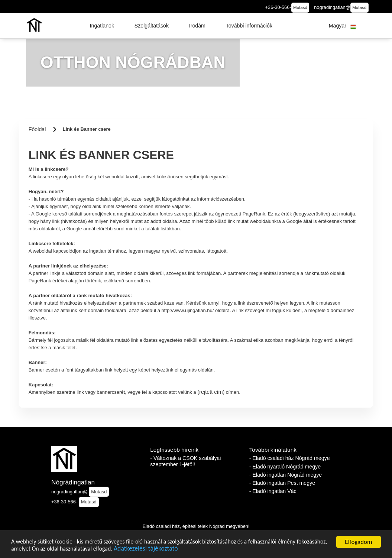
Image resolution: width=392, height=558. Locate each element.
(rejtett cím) (211, 392)
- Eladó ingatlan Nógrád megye (286, 475)
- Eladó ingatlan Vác (273, 491)
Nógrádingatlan (73, 482)
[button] (102, 26)
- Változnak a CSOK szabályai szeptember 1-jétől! (185, 461)
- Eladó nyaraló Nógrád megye (285, 467)
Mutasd (300, 7)
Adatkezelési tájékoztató (189, 550)
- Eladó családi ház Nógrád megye (290, 458)
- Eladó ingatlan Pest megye (282, 483)
